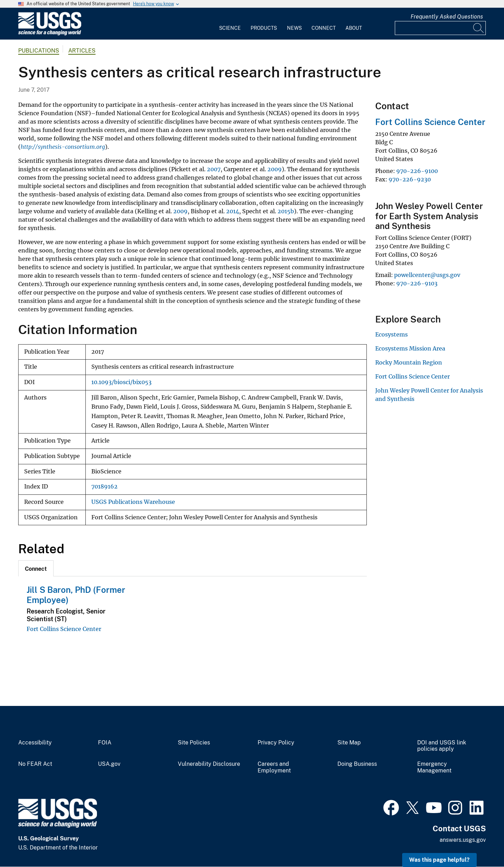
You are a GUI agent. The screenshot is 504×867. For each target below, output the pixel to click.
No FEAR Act (35, 764)
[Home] (50, 34)
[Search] (479, 28)
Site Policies (194, 743)
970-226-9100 (417, 171)
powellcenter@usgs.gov (427, 275)
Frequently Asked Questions (447, 17)
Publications (39, 51)
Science (230, 28)
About (354, 28)
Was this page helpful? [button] (439, 860)
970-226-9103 (417, 283)
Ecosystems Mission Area (410, 348)
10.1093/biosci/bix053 (121, 382)
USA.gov (109, 764)
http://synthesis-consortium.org (63, 147)
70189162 (104, 487)
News (294, 28)
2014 (233, 211)
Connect (324, 28)
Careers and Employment (274, 767)
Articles (82, 51)
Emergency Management (434, 767)
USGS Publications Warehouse (133, 502)
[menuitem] (230, 24)
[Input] (440, 28)
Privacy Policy (276, 743)
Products (264, 28)
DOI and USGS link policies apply (442, 746)
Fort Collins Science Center (64, 629)
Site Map (349, 743)
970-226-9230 (410, 179)
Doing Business (357, 764)
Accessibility (35, 743)
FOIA (105, 743)
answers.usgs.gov (463, 840)
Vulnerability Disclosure (209, 764)
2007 (214, 169)
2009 (275, 169)
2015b (286, 211)
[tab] (36, 568)
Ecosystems (391, 334)
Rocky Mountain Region (409, 362)
